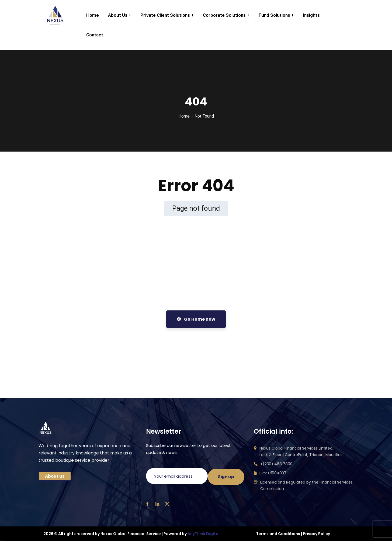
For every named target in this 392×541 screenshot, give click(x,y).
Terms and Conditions (278, 534)
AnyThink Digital (204, 534)
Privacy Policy (316, 534)
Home (184, 116)
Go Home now (196, 319)
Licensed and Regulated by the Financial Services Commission (306, 485)
